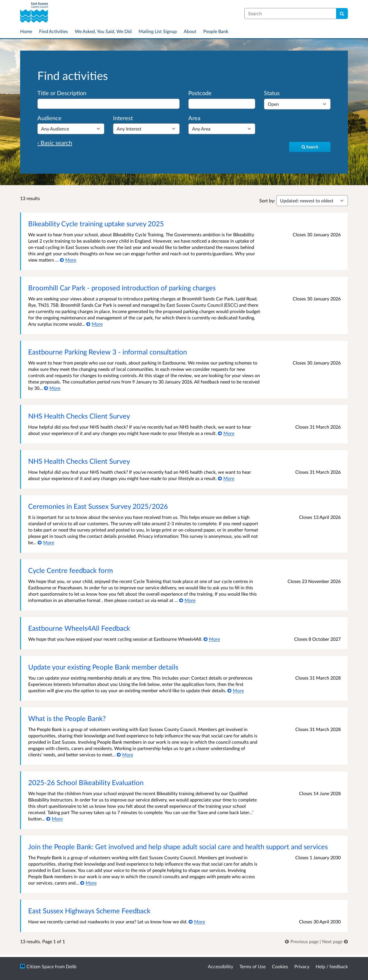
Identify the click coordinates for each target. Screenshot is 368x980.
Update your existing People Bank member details (103, 667)
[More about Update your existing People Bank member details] (236, 690)
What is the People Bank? (67, 718)
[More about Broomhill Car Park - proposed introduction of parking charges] (94, 324)
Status (272, 93)
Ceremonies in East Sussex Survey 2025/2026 (98, 506)
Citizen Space (40, 966)
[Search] (342, 14)
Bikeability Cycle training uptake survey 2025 (96, 224)
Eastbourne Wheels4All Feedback (79, 628)
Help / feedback (332, 966)
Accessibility (221, 966)
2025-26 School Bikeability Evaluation (86, 782)
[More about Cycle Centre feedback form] (187, 600)
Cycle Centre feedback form (71, 570)
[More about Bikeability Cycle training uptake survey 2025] (68, 260)
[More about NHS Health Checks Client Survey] (226, 433)
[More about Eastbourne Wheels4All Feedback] (212, 639)
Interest (123, 118)
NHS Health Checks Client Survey (79, 416)
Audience (49, 118)
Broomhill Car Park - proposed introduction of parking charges (122, 288)
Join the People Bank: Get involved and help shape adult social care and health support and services (178, 846)
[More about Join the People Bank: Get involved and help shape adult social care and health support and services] (88, 883)
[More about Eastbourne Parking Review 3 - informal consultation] (52, 388)
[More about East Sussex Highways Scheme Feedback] (197, 921)
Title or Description (62, 93)
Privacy (302, 966)
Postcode (200, 93)
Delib (71, 966)
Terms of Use (253, 966)
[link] (302, 941)
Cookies (280, 966)
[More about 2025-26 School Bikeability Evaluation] (54, 819)
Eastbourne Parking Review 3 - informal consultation (108, 352)
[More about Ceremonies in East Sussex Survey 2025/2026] (46, 542)
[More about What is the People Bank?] (125, 754)
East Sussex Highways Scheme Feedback (89, 911)
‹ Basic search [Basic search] (55, 143)
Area (194, 118)
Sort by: (267, 201)
